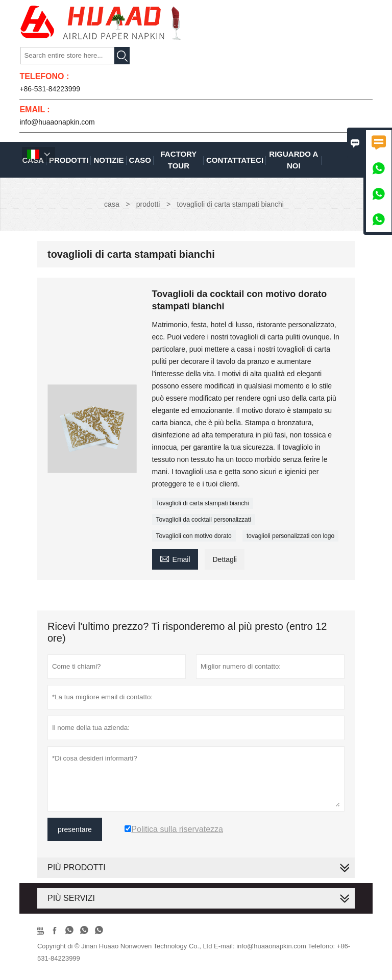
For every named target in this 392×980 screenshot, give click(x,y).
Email (175, 558)
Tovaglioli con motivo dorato (194, 536)
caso (140, 160)
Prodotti (69, 160)
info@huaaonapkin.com (57, 122)
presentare (75, 829)
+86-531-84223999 (50, 89)
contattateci (235, 160)
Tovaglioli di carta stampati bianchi (203, 503)
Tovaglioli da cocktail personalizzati (204, 520)
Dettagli (224, 559)
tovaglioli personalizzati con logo (290, 536)
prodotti (148, 204)
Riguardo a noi (293, 160)
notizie (108, 160)
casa (112, 204)
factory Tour (179, 160)
